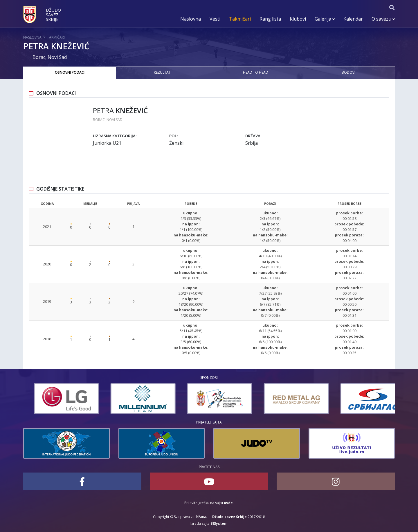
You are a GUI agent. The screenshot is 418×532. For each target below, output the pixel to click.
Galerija (325, 19)
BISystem (219, 523)
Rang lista (270, 19)
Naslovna (191, 19)
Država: (253, 136)
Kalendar (353, 19)
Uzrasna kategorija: (115, 136)
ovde (228, 503)
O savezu (383, 19)
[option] (56, 399)
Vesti (215, 19)
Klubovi (298, 19)
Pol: (173, 136)
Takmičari (240, 19)
